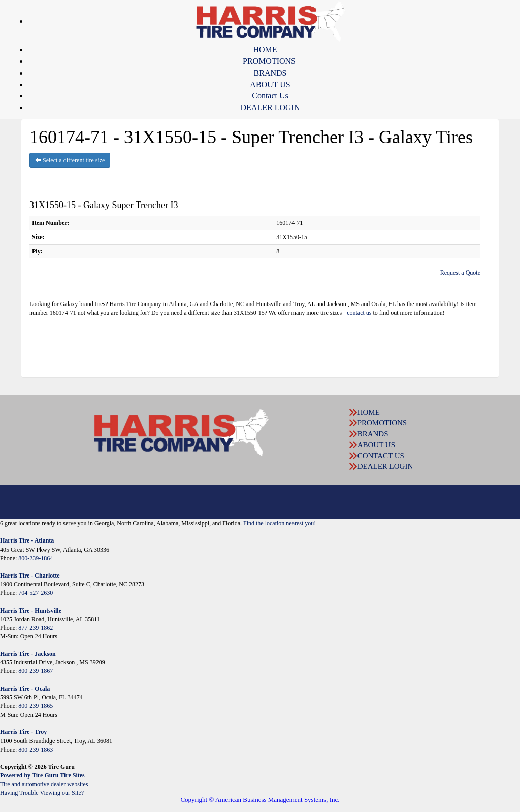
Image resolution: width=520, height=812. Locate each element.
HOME (265, 49)
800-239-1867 (36, 671)
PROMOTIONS (269, 61)
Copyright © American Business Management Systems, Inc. (260, 800)
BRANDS (270, 73)
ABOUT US (270, 84)
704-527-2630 (36, 593)
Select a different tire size (70, 160)
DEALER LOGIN (270, 107)
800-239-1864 (36, 558)
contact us (359, 313)
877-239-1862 (36, 628)
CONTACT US (381, 456)
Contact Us (270, 96)
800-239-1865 (36, 706)
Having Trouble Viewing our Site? (42, 793)
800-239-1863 (36, 750)
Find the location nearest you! (280, 523)
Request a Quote (460, 273)
